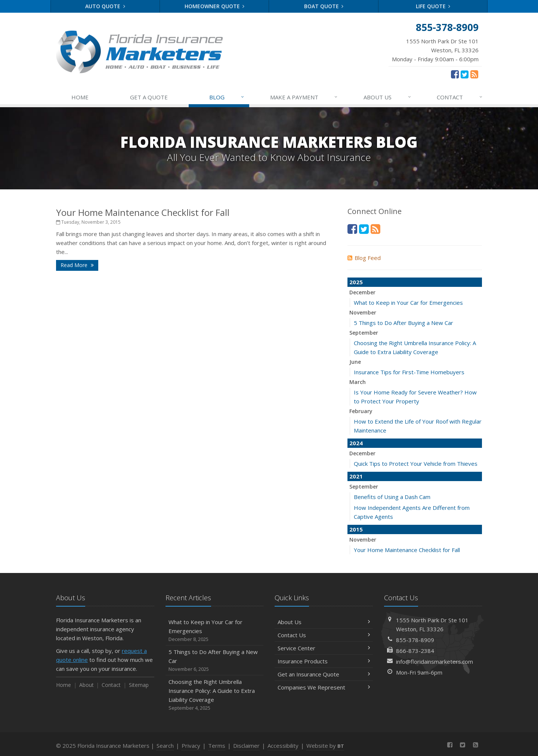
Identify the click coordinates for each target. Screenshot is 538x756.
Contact (111, 685)
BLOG (227, 97)
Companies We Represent (324, 687)
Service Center (324, 648)
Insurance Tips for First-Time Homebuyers (409, 372)
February (361, 411)
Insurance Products (324, 661)
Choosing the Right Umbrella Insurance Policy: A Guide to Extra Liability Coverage (215, 695)
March (358, 382)
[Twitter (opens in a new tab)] (465, 74)
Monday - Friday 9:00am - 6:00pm (435, 50)
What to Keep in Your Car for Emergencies (408, 303)
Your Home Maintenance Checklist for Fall (143, 212)
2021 (356, 476)
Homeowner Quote (215, 6)
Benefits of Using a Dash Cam (392, 497)
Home (64, 685)
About (86, 685)
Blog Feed (364, 258)
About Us (324, 622)
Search (165, 746)
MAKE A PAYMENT (304, 97)
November (363, 312)
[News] (474, 74)
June (355, 362)
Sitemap (139, 685)
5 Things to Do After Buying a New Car (403, 323)
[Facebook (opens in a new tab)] (455, 74)
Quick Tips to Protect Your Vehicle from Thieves (416, 464)
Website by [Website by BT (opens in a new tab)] (325, 746)
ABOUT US (388, 97)
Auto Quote (105, 6)
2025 (356, 282)
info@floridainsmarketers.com (435, 661)
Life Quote (433, 6)
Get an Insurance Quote (324, 674)
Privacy (191, 746)
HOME (80, 97)
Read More (77, 265)
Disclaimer (246, 746)
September (364, 333)
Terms (217, 746)
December (362, 292)
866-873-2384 (415, 651)
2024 (356, 443)
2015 (356, 529)
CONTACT (460, 97)
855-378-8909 (415, 640)
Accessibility (283, 746)
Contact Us (324, 635)
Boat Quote (324, 6)
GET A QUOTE (149, 97)
